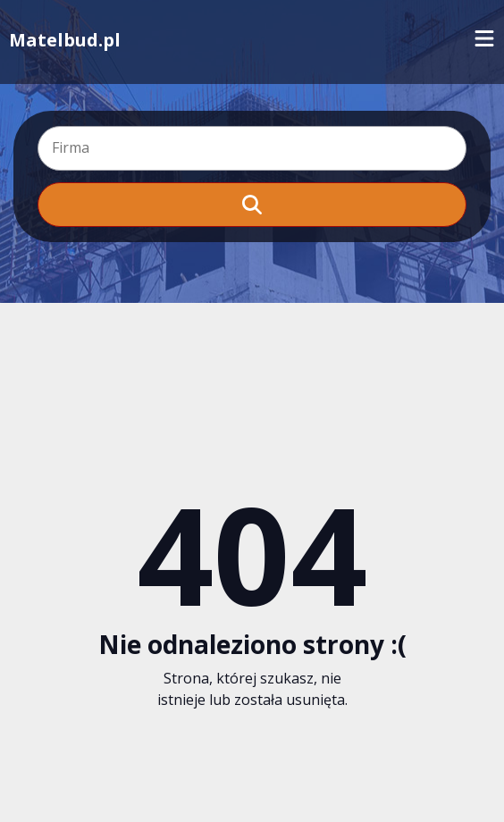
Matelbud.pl (65, 40)
